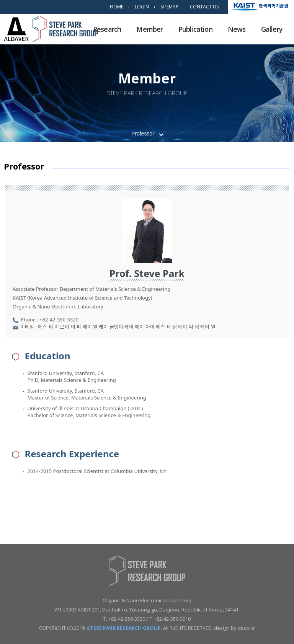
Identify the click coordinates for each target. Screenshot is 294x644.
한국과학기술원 (274, 6)
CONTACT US (204, 7)
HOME (117, 7)
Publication (195, 29)
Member (149, 29)
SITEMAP (169, 7)
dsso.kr (246, 628)
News (237, 29)
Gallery (272, 29)
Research (107, 29)
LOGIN (142, 7)
